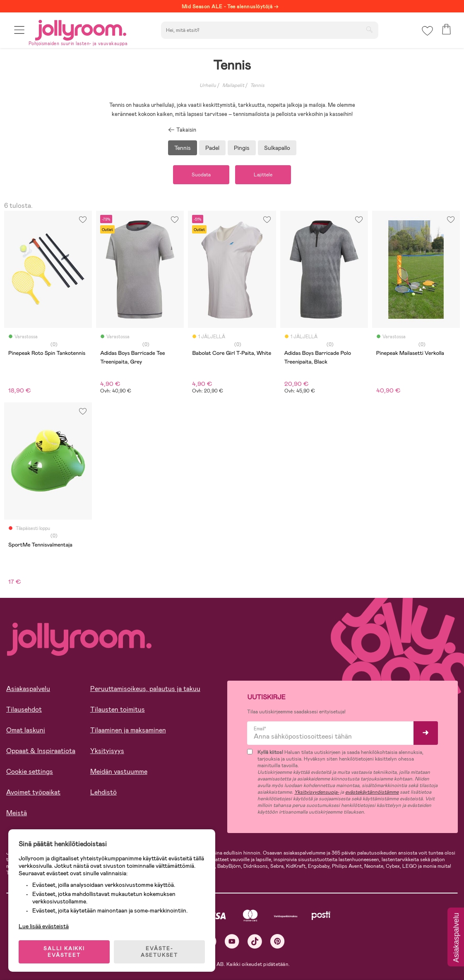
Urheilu (208, 85)
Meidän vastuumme (119, 772)
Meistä (17, 813)
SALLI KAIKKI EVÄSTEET (64, 952)
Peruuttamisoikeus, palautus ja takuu (145, 689)
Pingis (242, 148)
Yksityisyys (107, 751)
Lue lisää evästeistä (44, 926)
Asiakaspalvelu (28, 689)
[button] (19, 30)
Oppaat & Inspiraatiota (41, 751)
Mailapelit (233, 85)
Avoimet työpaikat (33, 792)
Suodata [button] (201, 175)
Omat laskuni (26, 730)
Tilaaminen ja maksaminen (128, 730)
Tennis (257, 85)
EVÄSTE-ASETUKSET (159, 952)
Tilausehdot (24, 709)
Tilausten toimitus (118, 709)
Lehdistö (103, 792)
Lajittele (263, 175)
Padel (212, 148)
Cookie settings (30, 772)
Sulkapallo (277, 148)
